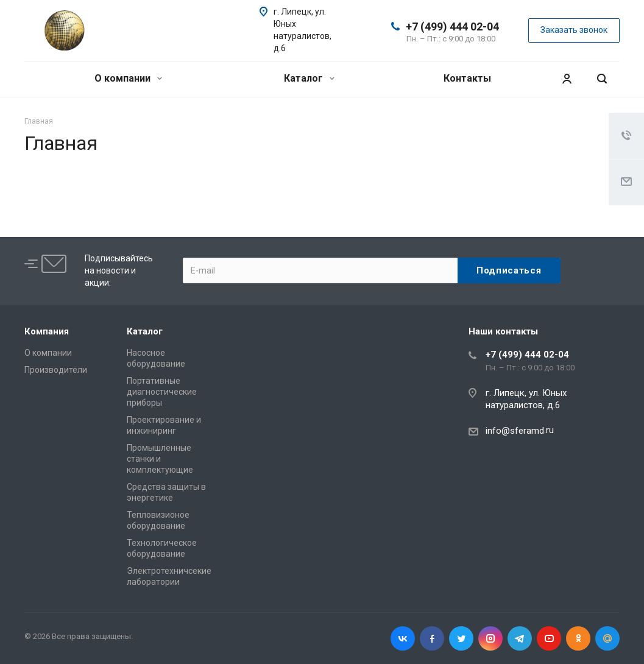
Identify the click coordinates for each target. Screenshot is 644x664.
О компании (128, 78)
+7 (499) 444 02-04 (452, 26)
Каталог (309, 78)
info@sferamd (515, 431)
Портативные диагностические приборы (162, 392)
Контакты (467, 78)
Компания (47, 331)
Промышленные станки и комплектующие (160, 459)
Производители (56, 370)
